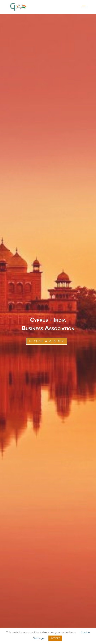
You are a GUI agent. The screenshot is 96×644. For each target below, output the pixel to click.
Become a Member (47, 341)
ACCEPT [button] (55, 638)
